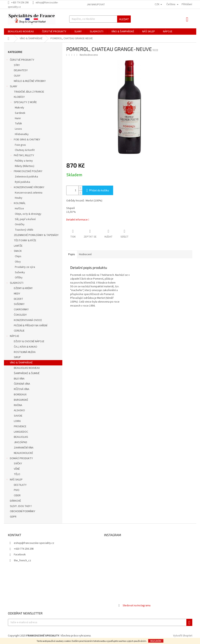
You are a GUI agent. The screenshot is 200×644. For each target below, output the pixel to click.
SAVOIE (18, 416)
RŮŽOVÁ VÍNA (22, 389)
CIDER (17, 495)
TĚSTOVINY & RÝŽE (25, 241)
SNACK (16, 251)
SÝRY (17, 65)
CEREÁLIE (19, 331)
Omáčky (20, 224)
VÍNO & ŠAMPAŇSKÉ (19, 363)
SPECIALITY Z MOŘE (23, 103)
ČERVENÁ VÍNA (22, 384)
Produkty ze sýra (25, 267)
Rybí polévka (22, 182)
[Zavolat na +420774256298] (20, 3)
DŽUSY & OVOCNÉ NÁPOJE (29, 341)
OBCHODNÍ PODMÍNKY (23, 511)
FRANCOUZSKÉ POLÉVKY (26, 172)
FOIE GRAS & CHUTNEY (25, 140)
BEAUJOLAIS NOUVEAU (27, 368)
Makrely (19, 108)
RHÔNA (18, 405)
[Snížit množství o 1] (80, 193)
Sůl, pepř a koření (25, 219)
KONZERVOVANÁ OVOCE (28, 320)
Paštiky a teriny (24, 161)
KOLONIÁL (18, 204)
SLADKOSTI (15, 283)
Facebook (20, 555)
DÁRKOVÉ (16, 501)
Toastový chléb (24, 230)
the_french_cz (22, 561)
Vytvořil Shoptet (183, 636)
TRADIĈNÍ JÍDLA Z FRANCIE (29, 92)
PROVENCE (20, 426)
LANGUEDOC (21, 432)
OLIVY (17, 76)
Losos (18, 129)
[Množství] (71, 190)
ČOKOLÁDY (20, 315)
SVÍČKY (18, 464)
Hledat (124, 19)
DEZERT (18, 299)
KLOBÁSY (19, 97)
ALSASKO (19, 410)
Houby (19, 198)
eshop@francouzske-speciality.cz (34, 543)
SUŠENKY (19, 304)
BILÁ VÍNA (19, 379)
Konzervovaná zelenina (29, 193)
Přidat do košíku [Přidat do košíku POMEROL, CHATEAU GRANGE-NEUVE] (99, 190)
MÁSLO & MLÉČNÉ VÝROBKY (30, 81)
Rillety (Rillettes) (25, 166)
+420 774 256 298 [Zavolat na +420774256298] (24, 549)
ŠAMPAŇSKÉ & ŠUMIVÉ (27, 373)
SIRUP (17, 357)
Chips (18, 256)
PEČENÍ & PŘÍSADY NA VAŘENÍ (31, 326)
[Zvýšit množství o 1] (80, 188)
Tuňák (18, 124)
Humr (18, 118)
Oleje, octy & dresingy (28, 214)
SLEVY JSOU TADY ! (21, 506)
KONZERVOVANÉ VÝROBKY (27, 188)
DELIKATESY (21, 70)
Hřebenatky (22, 134)
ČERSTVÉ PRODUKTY (20, 60)
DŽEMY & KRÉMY (23, 288)
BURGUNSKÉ (21, 400)
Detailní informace (77, 220)
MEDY (17, 294)
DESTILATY (20, 485)
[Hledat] (100, 19)
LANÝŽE (18, 246)
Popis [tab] (72, 254)
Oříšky (19, 278)
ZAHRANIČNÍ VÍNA (24, 448)
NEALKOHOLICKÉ (23, 453)
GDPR (13, 517)
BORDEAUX (20, 395)
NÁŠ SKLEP (14, 480)
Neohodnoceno (89, 55)
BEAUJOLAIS (21, 437)
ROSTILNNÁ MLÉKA (25, 352)
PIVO (17, 490)
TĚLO (17, 474)
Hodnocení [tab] (85, 254)
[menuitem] (21, 32)
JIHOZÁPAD (20, 442)
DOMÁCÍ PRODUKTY (19, 459)
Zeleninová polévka (26, 177)
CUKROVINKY (21, 310)
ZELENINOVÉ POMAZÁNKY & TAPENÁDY (36, 235)
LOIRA (17, 421)
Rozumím (156, 641)
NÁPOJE (13, 336)
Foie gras (20, 145)
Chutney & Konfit (25, 150)
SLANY (12, 87)
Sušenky (20, 272)
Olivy (18, 262)
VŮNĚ (17, 469)
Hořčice (19, 209)
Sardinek (20, 113)
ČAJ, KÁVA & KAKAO (26, 347)
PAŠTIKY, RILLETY (22, 156)
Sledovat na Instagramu (137, 606)
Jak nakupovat (96, 5)
